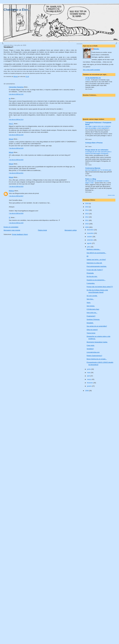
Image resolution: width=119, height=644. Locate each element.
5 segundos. (91, 283)
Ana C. (11, 124)
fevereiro (90, 383)
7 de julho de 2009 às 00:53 (16, 187)
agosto (89, 243)
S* (10, 217)
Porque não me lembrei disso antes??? (100, 287)
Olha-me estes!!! (92, 330)
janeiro (89, 386)
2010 (87, 224)
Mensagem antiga (71, 230)
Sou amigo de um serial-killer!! (97, 326)
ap (10, 98)
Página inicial (42, 230)
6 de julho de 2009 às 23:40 (16, 135)
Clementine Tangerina (16, 87)
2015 (87, 207)
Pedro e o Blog (91, 179)
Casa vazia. (91, 345)
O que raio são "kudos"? (95, 270)
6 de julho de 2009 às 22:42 (16, 94)
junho (89, 369)
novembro (91, 233)
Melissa (11, 191)
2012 (87, 217)
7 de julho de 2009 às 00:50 (16, 160)
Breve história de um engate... (97, 359)
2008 (87, 391)
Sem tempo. (91, 306)
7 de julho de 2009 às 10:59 (16, 223)
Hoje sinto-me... (92, 313)
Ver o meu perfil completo (91, 70)
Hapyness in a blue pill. (94, 263)
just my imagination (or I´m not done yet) (98, 170)
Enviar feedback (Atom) (20, 234)
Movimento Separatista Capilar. (97, 342)
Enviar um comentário (11, 227)
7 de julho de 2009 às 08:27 (16, 196)
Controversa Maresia (93, 168)
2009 (87, 227)
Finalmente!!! (91, 316)
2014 (87, 210)
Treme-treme (91, 333)
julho (89, 247)
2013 (87, 214)
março (89, 379)
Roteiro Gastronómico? (94, 356)
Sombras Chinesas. (93, 319)
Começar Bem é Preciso (94, 143)
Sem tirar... (90, 299)
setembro (90, 240)
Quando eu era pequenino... (96, 280)
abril (89, 376)
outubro (90, 237)
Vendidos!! (90, 349)
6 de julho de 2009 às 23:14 (16, 120)
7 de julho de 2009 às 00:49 (16, 148)
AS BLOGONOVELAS (93, 78)
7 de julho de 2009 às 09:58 (16, 213)
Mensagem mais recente (12, 230)
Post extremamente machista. (97, 266)
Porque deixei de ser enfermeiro (97, 150)
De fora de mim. (92, 276)
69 (87, 256)
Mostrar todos (111, 195)
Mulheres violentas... (94, 249)
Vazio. (89, 303)
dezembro (91, 230)
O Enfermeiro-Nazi (93, 309)
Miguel (11, 139)
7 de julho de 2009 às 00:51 (16, 173)
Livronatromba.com (93, 352)
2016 (87, 203)
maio (89, 373)
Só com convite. (92, 296)
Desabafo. (90, 323)
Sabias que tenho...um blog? (96, 260)
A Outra (88, 80)
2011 (87, 220)
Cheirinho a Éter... (17, 10)
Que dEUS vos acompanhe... (96, 253)
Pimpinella (90, 273)
